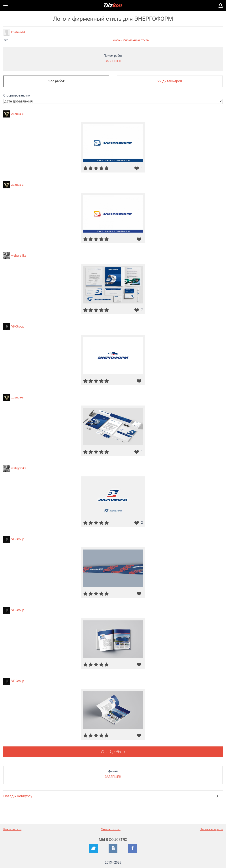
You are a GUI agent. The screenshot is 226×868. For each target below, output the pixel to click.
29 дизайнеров (170, 81)
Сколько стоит (111, 829)
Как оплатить (12, 829)
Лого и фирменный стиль (131, 40)
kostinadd (18, 32)
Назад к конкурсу (18, 796)
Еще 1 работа (113, 752)
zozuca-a (17, 114)
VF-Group (18, 326)
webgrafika (19, 256)
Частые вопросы (211, 829)
